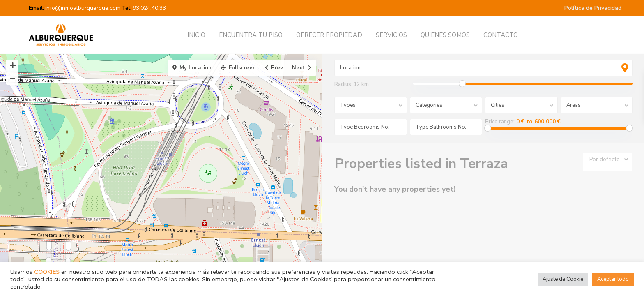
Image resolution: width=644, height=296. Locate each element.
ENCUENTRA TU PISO (251, 35)
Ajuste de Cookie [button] (563, 279)
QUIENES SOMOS (445, 35)
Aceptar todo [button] (613, 279)
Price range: (500, 122)
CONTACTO (501, 35)
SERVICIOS (391, 35)
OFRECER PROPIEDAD (329, 35)
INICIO (196, 35)
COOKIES (47, 272)
